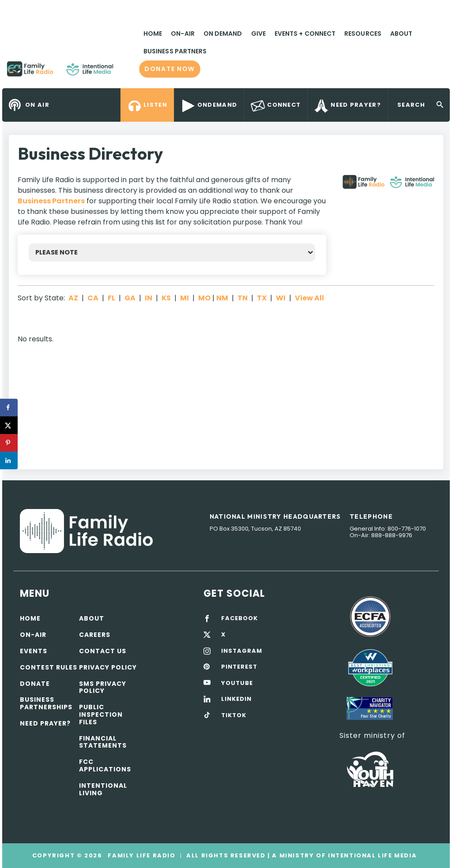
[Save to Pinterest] (9, 443)
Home (153, 34)
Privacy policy (108, 667)
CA (93, 298)
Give (258, 34)
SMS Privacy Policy (103, 687)
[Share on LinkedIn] (9, 460)
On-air (33, 635)
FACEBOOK (239, 618)
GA (130, 298)
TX (262, 298)
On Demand (223, 34)
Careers (95, 635)
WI (281, 298)
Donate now (169, 69)
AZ (73, 298)
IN (149, 298)
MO (204, 298)
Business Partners (175, 51)
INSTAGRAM (242, 651)
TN (243, 298)
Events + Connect (305, 34)
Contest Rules (49, 667)
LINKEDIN (236, 699)
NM (222, 298)
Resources (363, 34)
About (401, 34)
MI (185, 298)
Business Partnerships (46, 703)
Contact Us (103, 651)
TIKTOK (234, 715)
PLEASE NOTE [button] (56, 252)
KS (166, 298)
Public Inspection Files (101, 715)
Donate (35, 684)
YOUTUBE (237, 683)
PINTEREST (239, 667)
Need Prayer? (45, 723)
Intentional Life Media (371, 855)
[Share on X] (9, 425)
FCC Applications (105, 765)
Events (34, 651)
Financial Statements (103, 742)
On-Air (183, 34)
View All (309, 298)
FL (111, 298)
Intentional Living (103, 789)
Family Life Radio (126, 72)
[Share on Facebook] (9, 408)
